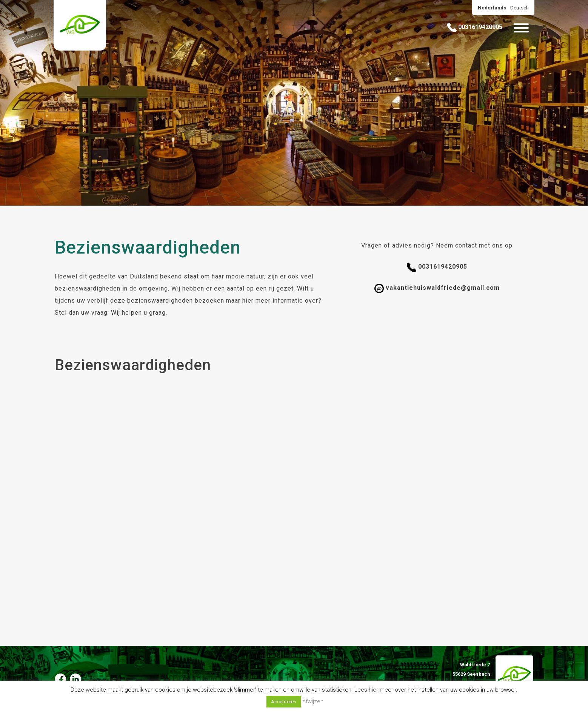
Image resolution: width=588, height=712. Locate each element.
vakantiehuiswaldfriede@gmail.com (437, 288)
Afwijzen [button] (313, 701)
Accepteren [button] (284, 702)
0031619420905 (475, 27)
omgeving (153, 288)
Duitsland (144, 276)
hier (373, 690)
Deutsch (520, 8)
